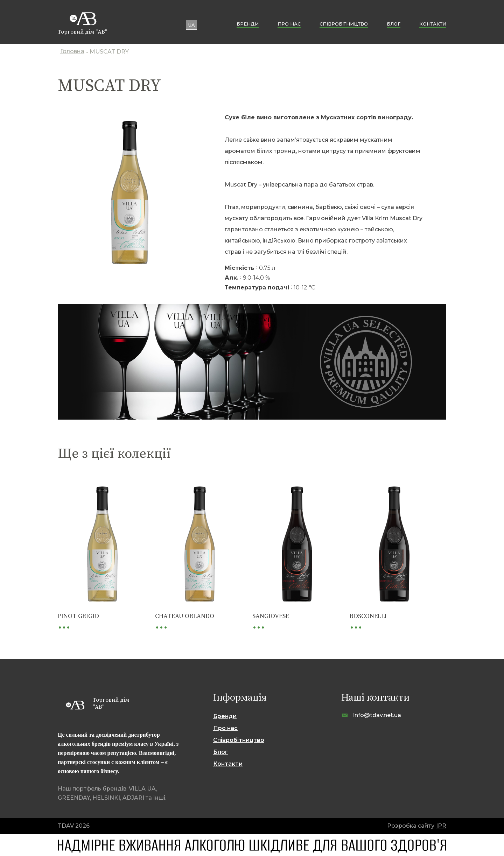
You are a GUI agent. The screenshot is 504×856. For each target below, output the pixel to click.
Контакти (433, 24)
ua (192, 25)
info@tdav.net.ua (377, 715)
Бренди (248, 24)
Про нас (289, 24)
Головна (72, 52)
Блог (394, 24)
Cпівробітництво (344, 24)
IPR (441, 826)
